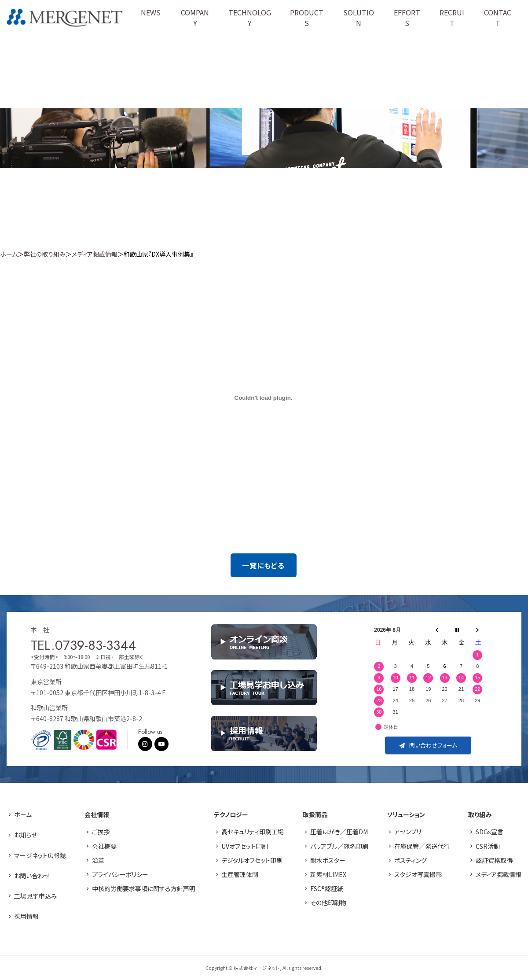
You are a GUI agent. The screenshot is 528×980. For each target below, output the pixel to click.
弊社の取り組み (45, 254)
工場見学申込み (36, 896)
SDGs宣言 (489, 832)
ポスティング (411, 860)
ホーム (9, 254)
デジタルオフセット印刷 (252, 860)
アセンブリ (408, 832)
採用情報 (26, 916)
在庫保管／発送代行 (422, 846)
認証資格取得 (494, 860)
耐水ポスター (328, 860)
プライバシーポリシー (120, 874)
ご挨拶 (101, 832)
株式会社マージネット (65, 18)
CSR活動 (488, 846)
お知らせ (26, 835)
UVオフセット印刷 (245, 846)
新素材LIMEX (328, 874)
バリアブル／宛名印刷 (339, 846)
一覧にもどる (263, 565)
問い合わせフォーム (428, 745)
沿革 (98, 860)
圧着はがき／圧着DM (339, 832)
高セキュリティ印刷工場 (253, 832)
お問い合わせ (32, 876)
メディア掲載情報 (95, 254)
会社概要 (104, 846)
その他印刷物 (328, 903)
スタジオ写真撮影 (418, 874)
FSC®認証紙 (327, 888)
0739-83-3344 (95, 645)
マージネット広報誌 (40, 855)
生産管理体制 (240, 874)
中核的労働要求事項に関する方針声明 (144, 888)
